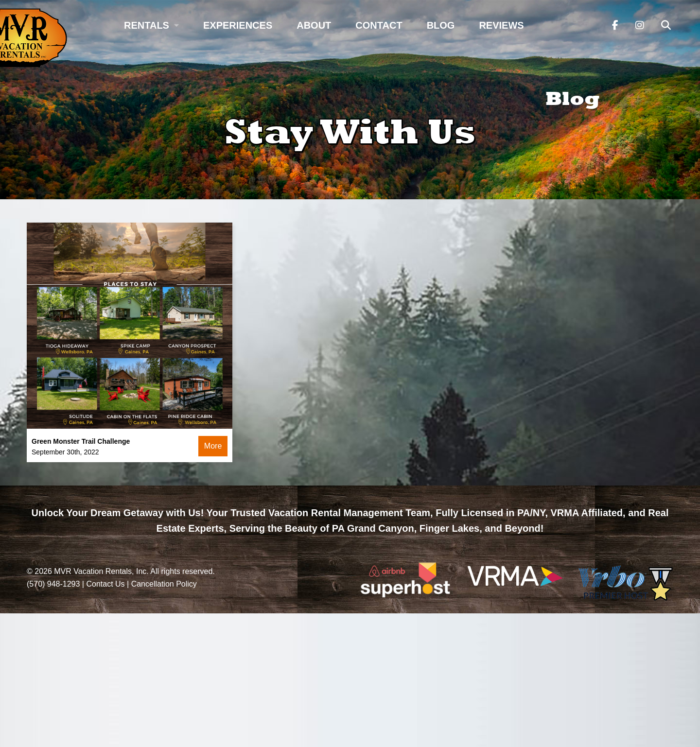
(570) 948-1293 (53, 584)
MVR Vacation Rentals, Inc (100, 571)
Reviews (501, 25)
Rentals (147, 25)
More (213, 446)
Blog (441, 25)
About (314, 25)
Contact (379, 25)
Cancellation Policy (164, 584)
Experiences (238, 25)
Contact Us (105, 584)
